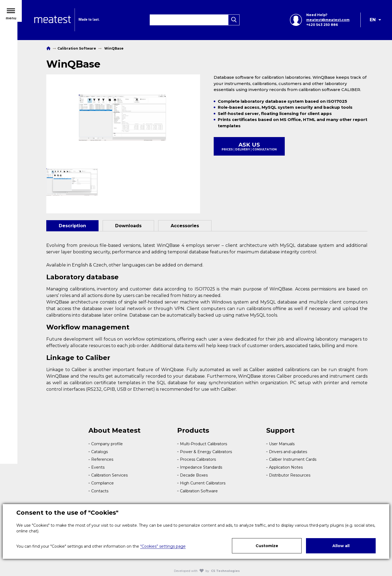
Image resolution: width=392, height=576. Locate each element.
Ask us (249, 146)
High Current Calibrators (203, 483)
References (102, 459)
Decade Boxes (194, 475)
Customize (267, 546)
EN (373, 21)
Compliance (102, 483)
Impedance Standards (201, 467)
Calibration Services (109, 475)
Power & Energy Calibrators (206, 452)
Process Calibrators (198, 459)
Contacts (100, 491)
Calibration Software (199, 491)
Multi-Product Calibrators (203, 444)
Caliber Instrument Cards (293, 459)
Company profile (107, 444)
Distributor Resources (290, 475)
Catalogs (99, 452)
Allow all (341, 546)
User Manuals (282, 444)
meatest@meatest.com (327, 21)
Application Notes (286, 467)
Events (98, 467)
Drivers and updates (288, 452)
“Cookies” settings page (163, 546)
